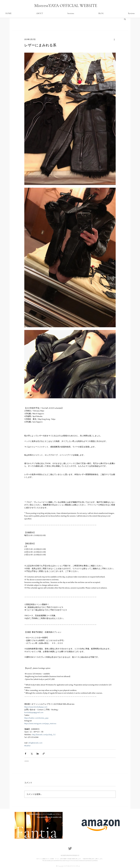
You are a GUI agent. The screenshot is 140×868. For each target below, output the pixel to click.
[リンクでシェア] (44, 754)
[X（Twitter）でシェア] (32, 754)
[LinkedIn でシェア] (38, 754)
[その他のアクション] (114, 39)
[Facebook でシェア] (25, 754)
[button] (125, 19)
